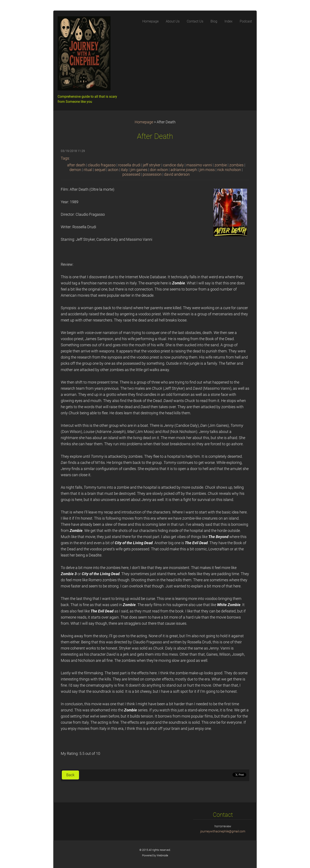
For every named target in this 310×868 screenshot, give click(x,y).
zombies (236, 165)
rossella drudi (129, 165)
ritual (88, 170)
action (113, 170)
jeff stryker (152, 165)
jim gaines (139, 170)
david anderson (177, 174)
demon (75, 170)
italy (124, 170)
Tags (65, 158)
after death (76, 165)
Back (70, 775)
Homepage (144, 122)
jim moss (207, 170)
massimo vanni (199, 165)
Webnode (162, 855)
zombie (221, 165)
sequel (100, 170)
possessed (131, 174)
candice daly (173, 165)
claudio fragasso (102, 165)
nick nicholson (229, 170)
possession (152, 174)
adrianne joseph (184, 170)
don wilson (159, 170)
